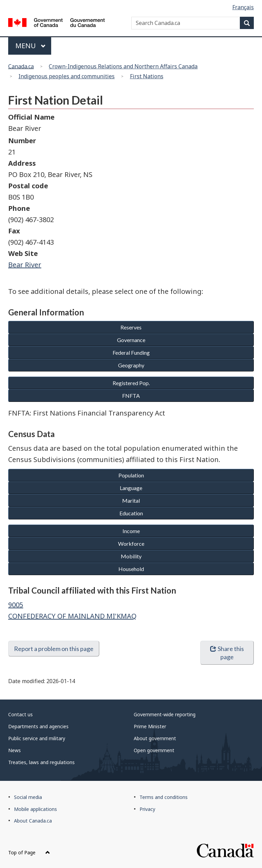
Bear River (25, 265)
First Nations (147, 76)
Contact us (20, 714)
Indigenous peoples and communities (67, 76)
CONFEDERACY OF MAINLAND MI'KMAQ (72, 616)
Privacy (147, 809)
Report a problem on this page (54, 649)
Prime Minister (150, 726)
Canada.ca (21, 66)
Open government (154, 750)
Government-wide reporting (165, 714)
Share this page (227, 653)
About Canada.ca (33, 821)
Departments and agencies (38, 726)
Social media (28, 797)
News (14, 750)
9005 (16, 605)
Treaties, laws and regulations (41, 762)
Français (243, 7)
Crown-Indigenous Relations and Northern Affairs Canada (123, 66)
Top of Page (29, 852)
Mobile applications (35, 809)
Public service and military (37, 738)
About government (155, 738)
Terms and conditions (164, 797)
